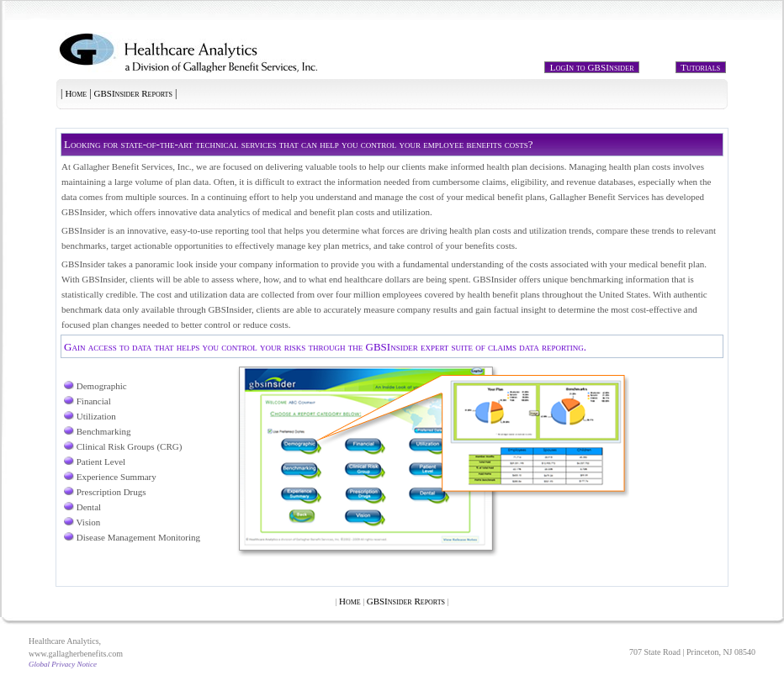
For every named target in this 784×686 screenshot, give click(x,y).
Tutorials (701, 67)
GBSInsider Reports (133, 93)
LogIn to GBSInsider (592, 67)
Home (76, 93)
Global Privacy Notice (63, 664)
